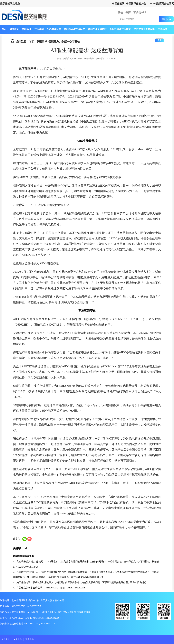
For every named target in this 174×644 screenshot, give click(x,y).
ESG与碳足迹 (54, 29)
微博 (128, 12)
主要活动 (163, 29)
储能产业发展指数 (97, 29)
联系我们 (30, 639)
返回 (159, 40)
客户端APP (140, 12)
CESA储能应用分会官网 (161, 4)
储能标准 (27, 29)
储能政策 (14, 29)
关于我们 (18, 639)
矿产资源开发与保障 (144, 29)
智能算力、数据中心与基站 (64, 41)
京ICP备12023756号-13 (21, 618)
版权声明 (6, 639)
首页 (4, 29)
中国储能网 (118, 4)
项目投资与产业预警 (120, 29)
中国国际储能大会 (136, 4)
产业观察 (39, 29)
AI (26, 548)
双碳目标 (42, 41)
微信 (120, 12)
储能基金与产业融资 (74, 29)
